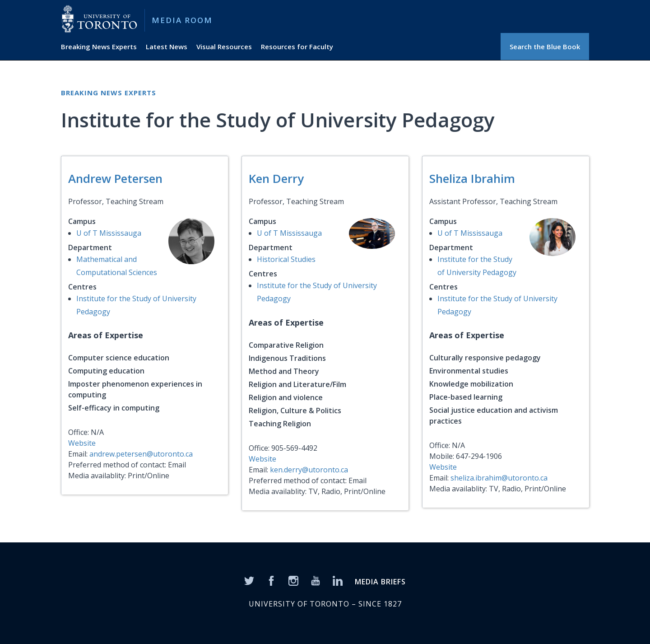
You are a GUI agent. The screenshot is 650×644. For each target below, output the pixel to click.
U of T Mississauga (109, 233)
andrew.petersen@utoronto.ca (141, 454)
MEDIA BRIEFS (380, 582)
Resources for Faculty (297, 47)
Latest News (167, 47)
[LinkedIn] (338, 580)
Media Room (182, 20)
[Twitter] (249, 580)
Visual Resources (224, 47)
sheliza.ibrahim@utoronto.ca (499, 478)
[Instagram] (293, 580)
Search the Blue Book (545, 47)
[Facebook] (271, 580)
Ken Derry (276, 178)
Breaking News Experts (99, 47)
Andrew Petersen (115, 178)
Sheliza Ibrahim (472, 178)
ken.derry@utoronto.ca (309, 470)
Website (82, 443)
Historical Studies (286, 259)
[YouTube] (316, 580)
